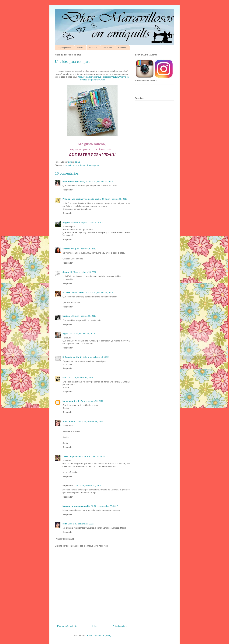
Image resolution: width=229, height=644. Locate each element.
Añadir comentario (65, 539)
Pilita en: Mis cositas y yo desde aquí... (82, 199)
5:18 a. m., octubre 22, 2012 (95, 456)
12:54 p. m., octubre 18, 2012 (90, 422)
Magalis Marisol (70, 222)
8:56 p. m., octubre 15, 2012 (83, 249)
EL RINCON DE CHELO (74, 293)
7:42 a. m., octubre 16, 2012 (82, 334)
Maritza (66, 316)
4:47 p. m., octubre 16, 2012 (91, 401)
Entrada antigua (120, 626)
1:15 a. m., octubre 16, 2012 (83, 316)
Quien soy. (108, 48)
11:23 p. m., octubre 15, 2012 (83, 272)
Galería (80, 48)
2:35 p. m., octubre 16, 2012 (96, 357)
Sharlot (66, 249)
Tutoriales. (122, 48)
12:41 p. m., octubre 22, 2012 (88, 486)
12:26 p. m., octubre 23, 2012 (104, 506)
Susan (66, 272)
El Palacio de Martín (72, 357)
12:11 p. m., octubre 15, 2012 (99, 181)
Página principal (64, 48)
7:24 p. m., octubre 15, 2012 (92, 222)
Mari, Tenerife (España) (74, 181)
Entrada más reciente (67, 626)
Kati (64, 377)
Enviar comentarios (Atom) (99, 635)
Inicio (95, 626)
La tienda (93, 48)
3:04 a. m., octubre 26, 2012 (81, 524)
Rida (65, 524)
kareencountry (70, 401)
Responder (68, 190)
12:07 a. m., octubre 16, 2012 (99, 293)
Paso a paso (93, 165)
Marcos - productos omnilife (76, 506)
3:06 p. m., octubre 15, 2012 (114, 199)
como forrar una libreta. (75, 165)
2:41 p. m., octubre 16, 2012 (80, 377)
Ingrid (65, 334)
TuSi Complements (72, 456)
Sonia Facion (69, 422)
